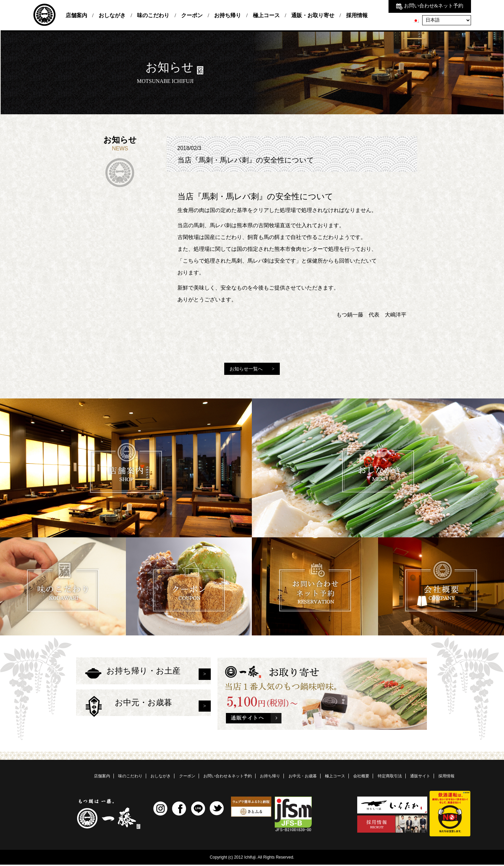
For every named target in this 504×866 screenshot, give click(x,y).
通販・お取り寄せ (313, 15)
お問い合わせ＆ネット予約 (228, 777)
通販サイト (420, 777)
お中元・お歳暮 (143, 714)
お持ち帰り (228, 15)
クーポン (192, 15)
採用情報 (357, 15)
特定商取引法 (390, 777)
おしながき (112, 15)
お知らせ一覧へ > (252, 369)
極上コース (266, 15)
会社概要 (361, 777)
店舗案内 (76, 15)
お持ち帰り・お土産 (143, 675)
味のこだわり (153, 15)
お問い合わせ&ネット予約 (430, 6)
